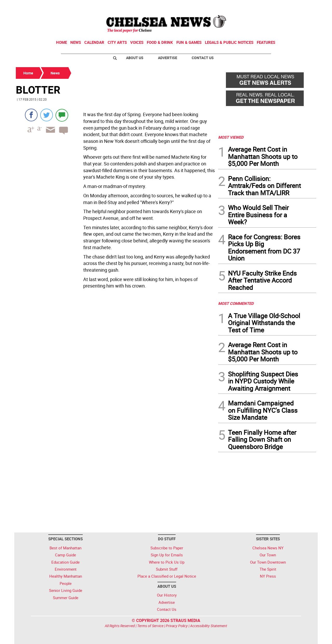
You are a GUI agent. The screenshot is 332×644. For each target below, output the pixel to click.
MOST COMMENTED (236, 303)
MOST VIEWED (231, 137)
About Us (135, 58)
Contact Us (203, 58)
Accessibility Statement (209, 626)
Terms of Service (150, 626)
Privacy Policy (177, 626)
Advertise (168, 58)
